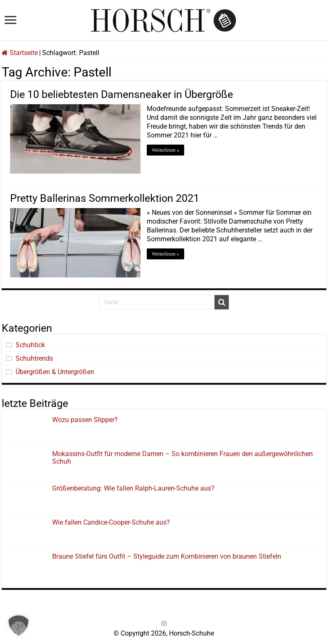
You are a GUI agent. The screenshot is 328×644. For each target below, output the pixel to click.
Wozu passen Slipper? (85, 420)
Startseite (20, 53)
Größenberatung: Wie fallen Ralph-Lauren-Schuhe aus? (133, 488)
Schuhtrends (34, 358)
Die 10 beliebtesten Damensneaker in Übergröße (122, 94)
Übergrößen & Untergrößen (55, 372)
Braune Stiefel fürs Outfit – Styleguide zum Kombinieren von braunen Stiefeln (167, 556)
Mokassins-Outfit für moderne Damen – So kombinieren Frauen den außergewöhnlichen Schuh (183, 458)
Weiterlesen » (165, 150)
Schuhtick (30, 345)
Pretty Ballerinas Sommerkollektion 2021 (105, 198)
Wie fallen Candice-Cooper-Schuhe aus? (111, 522)
